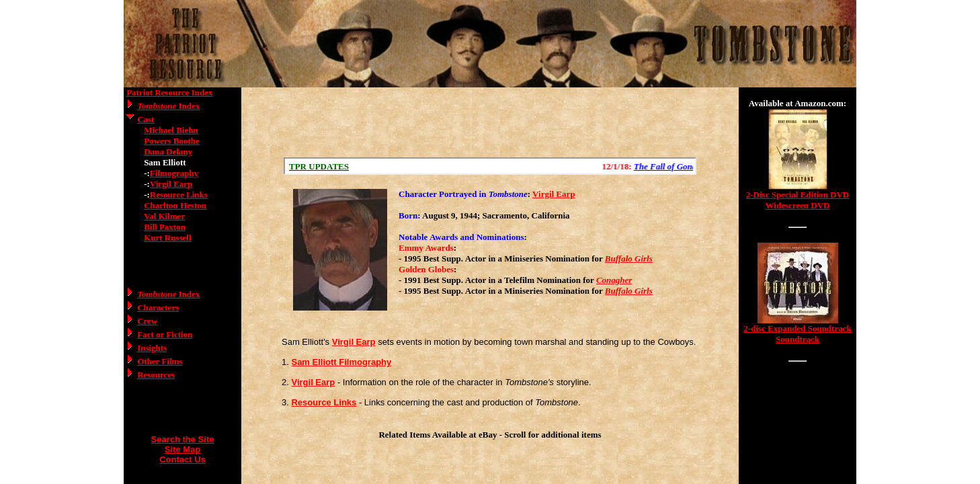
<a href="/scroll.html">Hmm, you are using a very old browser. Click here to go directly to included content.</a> (490, 166)
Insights (152, 348)
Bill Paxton (165, 227)
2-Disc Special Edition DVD (798, 195)
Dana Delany (168, 152)
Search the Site (183, 439)
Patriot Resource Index (169, 92)
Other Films (160, 361)
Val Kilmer (164, 216)
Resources (156, 375)
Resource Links (179, 195)
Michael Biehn (171, 130)
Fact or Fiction (165, 334)
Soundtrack (798, 339)
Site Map (182, 449)
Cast (146, 119)
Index (168, 106)
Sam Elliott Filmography (341, 362)
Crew (147, 321)
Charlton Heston (175, 205)
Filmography (174, 173)
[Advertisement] (490, 122)
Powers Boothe (172, 141)
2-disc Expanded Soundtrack (797, 328)
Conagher (614, 280)
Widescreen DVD (798, 205)
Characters (158, 308)
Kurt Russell (167, 238)
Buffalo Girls (629, 258)
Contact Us (182, 459)
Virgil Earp (171, 184)
